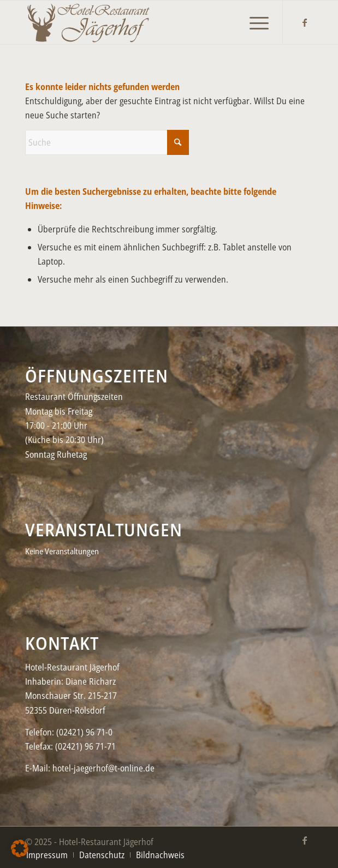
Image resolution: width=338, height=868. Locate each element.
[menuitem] (254, 17)
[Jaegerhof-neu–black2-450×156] (140, 22)
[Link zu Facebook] (305, 22)
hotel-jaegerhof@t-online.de (103, 768)
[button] (20, 848)
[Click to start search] (178, 142)
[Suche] (107, 142)
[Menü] (254, 17)
